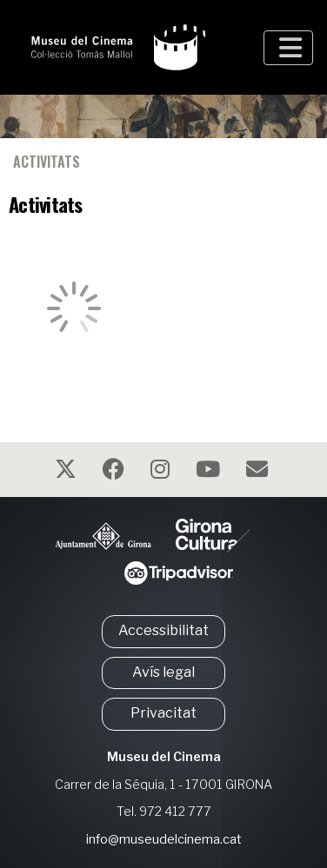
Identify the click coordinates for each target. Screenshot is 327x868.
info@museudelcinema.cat (164, 839)
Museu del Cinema (164, 757)
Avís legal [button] (163, 672)
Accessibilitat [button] (163, 630)
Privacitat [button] (163, 713)
